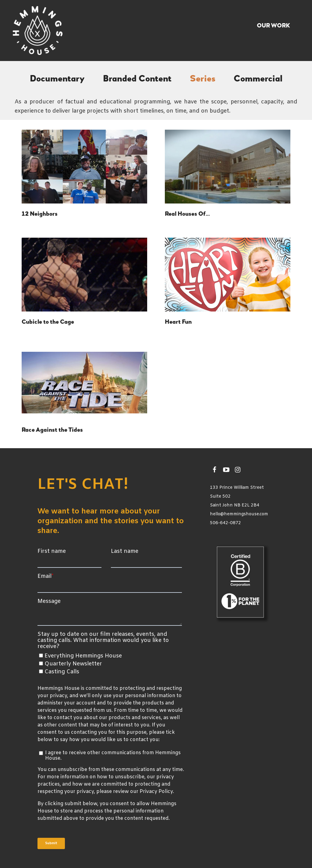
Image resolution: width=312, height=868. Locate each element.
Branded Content (137, 79)
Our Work (273, 26)
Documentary (57, 79)
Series (203, 79)
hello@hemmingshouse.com (239, 514)
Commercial (258, 79)
